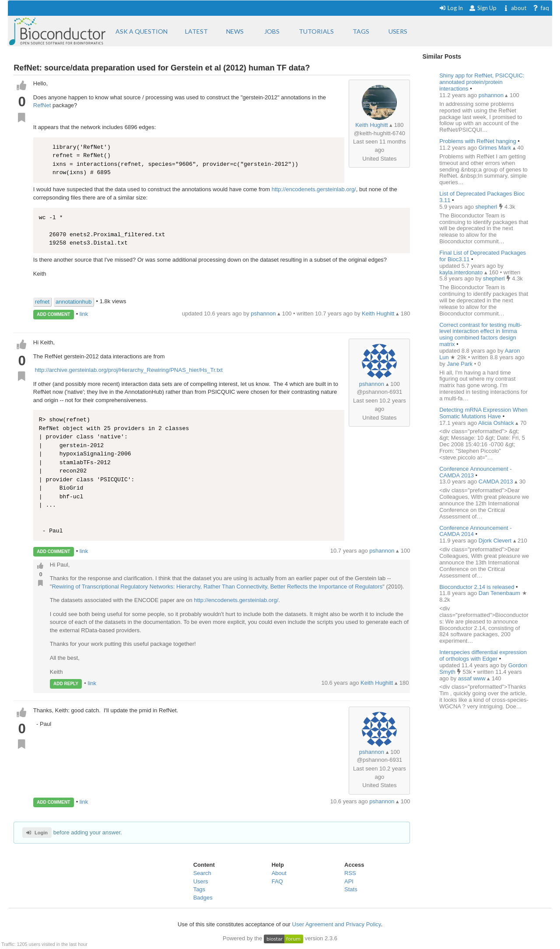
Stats (351, 889)
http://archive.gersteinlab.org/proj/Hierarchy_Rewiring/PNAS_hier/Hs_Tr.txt (128, 370)
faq (541, 8)
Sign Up (483, 8)
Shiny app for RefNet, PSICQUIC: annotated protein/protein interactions (482, 82)
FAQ (277, 881)
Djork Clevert (496, 541)
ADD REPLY (66, 684)
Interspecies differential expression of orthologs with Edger (483, 655)
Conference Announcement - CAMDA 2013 (476, 472)
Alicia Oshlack (497, 423)
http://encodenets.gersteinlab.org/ (314, 189)
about (514, 8)
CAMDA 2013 (497, 482)
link (84, 314)
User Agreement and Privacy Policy (337, 924)
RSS (350, 873)
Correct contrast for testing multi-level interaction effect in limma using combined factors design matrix (481, 335)
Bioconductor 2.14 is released (477, 587)
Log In (451, 8)
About (279, 873)
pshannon (372, 384)
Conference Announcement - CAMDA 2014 (476, 531)
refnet (42, 302)
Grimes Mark (496, 148)
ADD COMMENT (53, 314)
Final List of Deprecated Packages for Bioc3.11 (483, 256)
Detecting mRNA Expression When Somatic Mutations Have (483, 413)
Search (202, 873)
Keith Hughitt (371, 125)
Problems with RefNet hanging (478, 141)
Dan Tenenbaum (500, 593)
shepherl (487, 207)
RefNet (42, 105)
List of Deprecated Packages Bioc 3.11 (482, 197)
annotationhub (73, 302)
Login (37, 833)
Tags (199, 889)
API (349, 881)
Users (201, 881)
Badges (203, 898)
